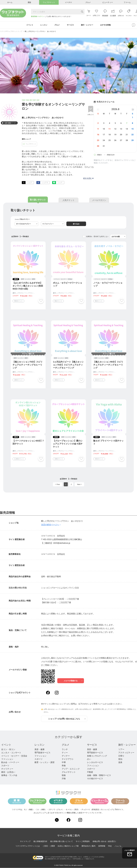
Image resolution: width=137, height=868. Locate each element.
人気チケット (68, 200)
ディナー (66, 756)
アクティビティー (126, 753)
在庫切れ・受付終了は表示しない (97, 237)
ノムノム (118, 846)
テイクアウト (68, 759)
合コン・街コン (8, 750)
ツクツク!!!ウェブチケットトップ (11, 32)
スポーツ (5, 766)
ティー (65, 753)
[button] (133, 110)
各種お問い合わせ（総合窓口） (105, 841)
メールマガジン (99, 200)
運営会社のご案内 (88, 846)
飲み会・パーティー (10, 762)
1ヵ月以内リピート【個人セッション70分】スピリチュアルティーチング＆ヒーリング (68, 365)
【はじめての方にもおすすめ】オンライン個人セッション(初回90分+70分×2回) (28, 286)
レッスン (39, 745)
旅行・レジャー (127, 745)
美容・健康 (39, 750)
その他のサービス (95, 779)
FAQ (110, 846)
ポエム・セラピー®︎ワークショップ (68, 284)
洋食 (64, 779)
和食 (64, 766)
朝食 (64, 775)
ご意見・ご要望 (49, 846)
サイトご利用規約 (83, 841)
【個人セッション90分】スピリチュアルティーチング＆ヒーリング (108, 365)
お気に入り (91, 115)
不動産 (90, 772)
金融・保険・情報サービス (99, 775)
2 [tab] (70, 92)
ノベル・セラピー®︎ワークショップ (108, 284)
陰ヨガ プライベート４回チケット (108, 442)
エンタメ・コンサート (11, 753)
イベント (6, 745)
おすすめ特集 (106, 25)
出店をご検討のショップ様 (68, 846)
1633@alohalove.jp (62, 543)
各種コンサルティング (97, 756)
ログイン (41, 16)
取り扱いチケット (38, 200)
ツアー (121, 750)
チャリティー (7, 769)
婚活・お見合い (8, 772)
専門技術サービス (42, 753)
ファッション (7, 759)
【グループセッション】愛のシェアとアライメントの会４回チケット (68, 444)
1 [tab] (67, 92)
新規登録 (34, 16)
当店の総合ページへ (9, 123)
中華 (64, 762)
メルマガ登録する (73, 681)
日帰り (121, 756)
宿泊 (120, 759)
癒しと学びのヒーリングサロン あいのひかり (40, 32)
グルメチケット (69, 772)
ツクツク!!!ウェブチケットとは (28, 846)
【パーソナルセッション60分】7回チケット (28, 442)
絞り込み (76, 224)
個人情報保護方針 (40, 841)
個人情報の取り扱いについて (62, 841)
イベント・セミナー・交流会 (14, 756)
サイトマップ (25, 841)
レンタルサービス (95, 762)
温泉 (120, 762)
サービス (92, 745)
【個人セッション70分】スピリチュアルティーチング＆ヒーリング (28, 365)
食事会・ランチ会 (9, 775)
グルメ (66, 745)
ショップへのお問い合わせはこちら (67, 719)
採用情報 (102, 846)
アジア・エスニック (71, 769)
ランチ (65, 750)
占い (89, 759)
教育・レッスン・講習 (44, 762)
